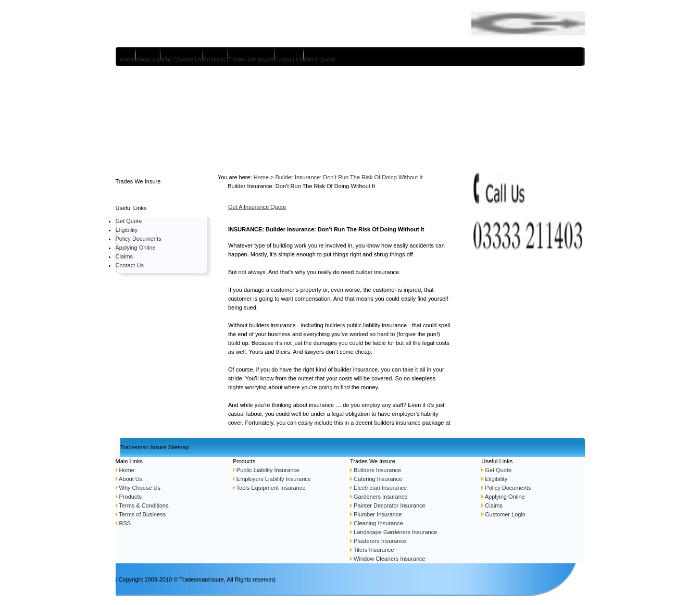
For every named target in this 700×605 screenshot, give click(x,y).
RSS (125, 523)
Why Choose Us (181, 59)
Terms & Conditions (143, 505)
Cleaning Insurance (378, 523)
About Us (148, 59)
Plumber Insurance (377, 514)
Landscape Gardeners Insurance (395, 532)
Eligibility (127, 230)
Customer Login (505, 514)
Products (214, 59)
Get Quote (129, 221)
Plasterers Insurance (380, 541)
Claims (124, 256)
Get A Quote (319, 59)
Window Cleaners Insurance (390, 559)
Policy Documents (139, 239)
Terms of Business (142, 514)
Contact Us (289, 59)
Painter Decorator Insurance (390, 505)
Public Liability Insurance (267, 470)
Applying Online (136, 248)
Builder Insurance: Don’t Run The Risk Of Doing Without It (349, 177)
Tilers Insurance (374, 550)
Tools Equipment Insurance (271, 488)
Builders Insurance (377, 470)
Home (127, 59)
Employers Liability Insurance (274, 479)
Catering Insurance (378, 479)
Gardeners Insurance (380, 497)
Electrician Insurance (380, 488)
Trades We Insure (251, 59)
